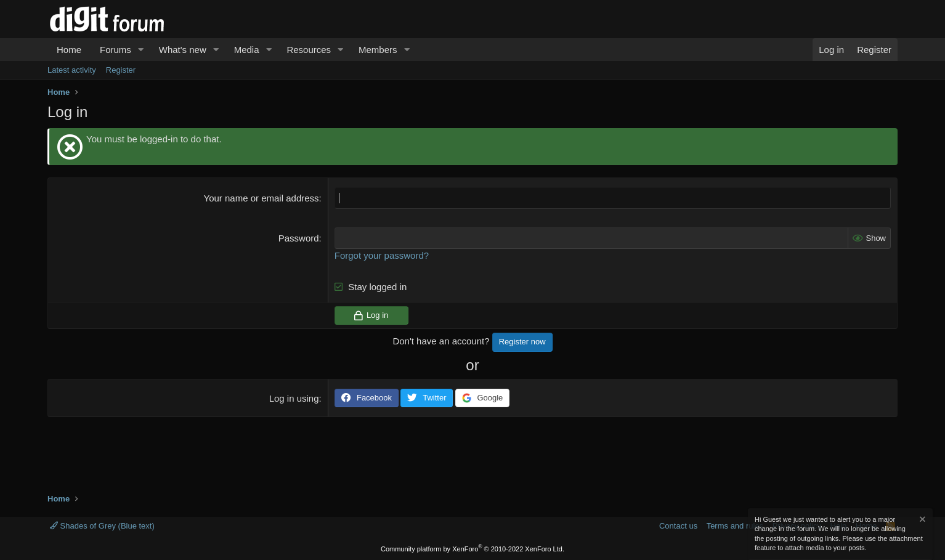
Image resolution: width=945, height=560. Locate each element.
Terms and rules (735, 526)
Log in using (294, 398)
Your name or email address (262, 198)
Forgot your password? (382, 255)
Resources (309, 50)
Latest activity (72, 70)
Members (378, 50)
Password (299, 238)
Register (121, 70)
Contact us (678, 526)
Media (247, 50)
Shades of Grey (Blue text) (102, 526)
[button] (141, 50)
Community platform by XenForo (472, 549)
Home (69, 50)
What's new (183, 50)
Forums (116, 50)
